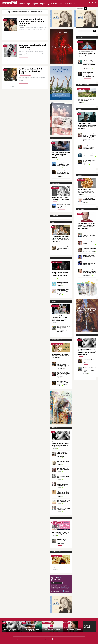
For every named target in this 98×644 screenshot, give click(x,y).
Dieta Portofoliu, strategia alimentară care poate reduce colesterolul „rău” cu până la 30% (86, 191)
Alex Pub (85, 202)
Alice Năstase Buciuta (61, 209)
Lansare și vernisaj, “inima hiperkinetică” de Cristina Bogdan (88, 361)
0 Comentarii (16, 37)
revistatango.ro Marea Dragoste (26, 49)
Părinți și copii (55, 306)
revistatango (55, 159)
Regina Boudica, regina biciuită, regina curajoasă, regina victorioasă (63, 206)
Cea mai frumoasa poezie (84, 89)
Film (5, 20)
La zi (48, 4)
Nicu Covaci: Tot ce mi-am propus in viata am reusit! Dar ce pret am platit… (89, 263)
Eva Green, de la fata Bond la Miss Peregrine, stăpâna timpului (89, 162)
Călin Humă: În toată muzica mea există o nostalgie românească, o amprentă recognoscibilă (86, 53)
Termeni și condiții (42, 639)
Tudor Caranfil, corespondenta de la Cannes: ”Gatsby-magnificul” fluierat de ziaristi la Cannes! (32, 21)
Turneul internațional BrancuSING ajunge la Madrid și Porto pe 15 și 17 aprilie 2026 (63, 383)
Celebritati (22, 4)
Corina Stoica (81, 230)
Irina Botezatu (86, 165)
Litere (28, 4)
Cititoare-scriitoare (56, 556)
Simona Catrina (86, 258)
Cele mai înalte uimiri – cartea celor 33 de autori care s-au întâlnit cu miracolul (63, 484)
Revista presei (66, 623)
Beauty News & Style (56, 262)
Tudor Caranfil (23, 25)
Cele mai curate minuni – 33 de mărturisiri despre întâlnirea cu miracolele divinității (63, 508)
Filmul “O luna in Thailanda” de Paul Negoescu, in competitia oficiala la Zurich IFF (30, 71)
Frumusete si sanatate (57, 523)
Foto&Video (54, 4)
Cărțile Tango (68, 3)
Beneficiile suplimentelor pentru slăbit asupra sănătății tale (89, 200)
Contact (75, 3)
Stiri (24, 623)
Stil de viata (35, 4)
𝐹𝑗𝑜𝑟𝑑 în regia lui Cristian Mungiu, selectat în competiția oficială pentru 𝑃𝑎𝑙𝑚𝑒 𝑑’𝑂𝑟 (63, 164)
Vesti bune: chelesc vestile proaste (73, 629)
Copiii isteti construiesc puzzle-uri (52, 629)
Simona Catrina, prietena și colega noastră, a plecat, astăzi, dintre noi (89, 235)
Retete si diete (81, 180)
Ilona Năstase (81, 130)
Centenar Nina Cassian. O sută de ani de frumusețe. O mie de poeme (63, 476)
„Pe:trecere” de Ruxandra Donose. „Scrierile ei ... (12, 630)
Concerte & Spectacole (57, 344)
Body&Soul (42, 4)
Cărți (53, 432)
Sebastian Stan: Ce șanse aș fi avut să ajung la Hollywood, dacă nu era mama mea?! (89, 147)
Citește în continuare (23, 33)
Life (53, 227)
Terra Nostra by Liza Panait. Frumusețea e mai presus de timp (63, 248)
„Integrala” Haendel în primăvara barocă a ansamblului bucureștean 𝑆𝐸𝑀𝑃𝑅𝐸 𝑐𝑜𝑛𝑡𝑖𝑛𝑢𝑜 (60, 356)
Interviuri (80, 42)
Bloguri (61, 4)
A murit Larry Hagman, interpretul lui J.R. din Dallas (32, 630)
